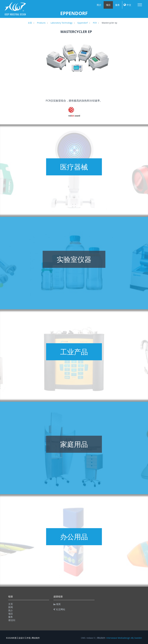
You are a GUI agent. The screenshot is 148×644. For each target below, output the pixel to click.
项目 (108, 5)
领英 (57, 604)
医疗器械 (74, 167)
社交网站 (59, 609)
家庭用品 (74, 444)
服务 (118, 5)
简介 (99, 5)
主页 (30, 23)
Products (41, 23)
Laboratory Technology (61, 23)
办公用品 (74, 537)
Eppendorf (83, 23)
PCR (95, 23)
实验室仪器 (74, 259)
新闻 (11, 607)
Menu (140, 5)
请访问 (12, 620)
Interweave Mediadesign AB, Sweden (124, 638)
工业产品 (74, 352)
